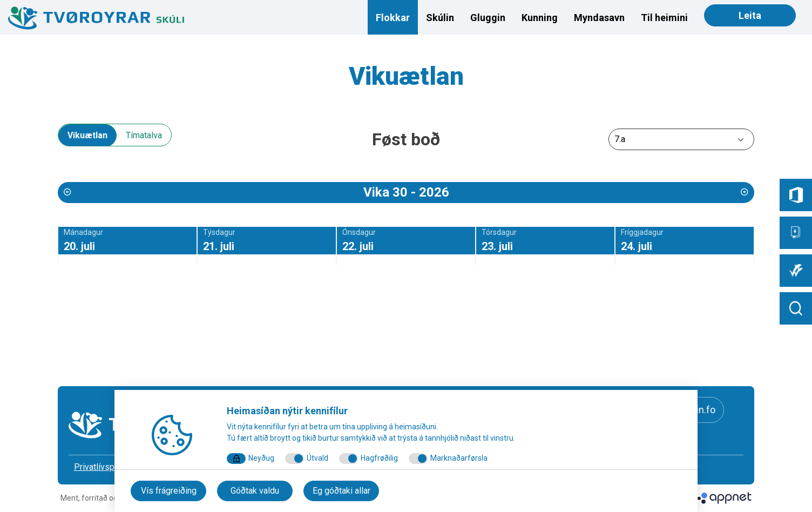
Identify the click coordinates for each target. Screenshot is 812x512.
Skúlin (440, 18)
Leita (750, 15)
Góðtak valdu (255, 491)
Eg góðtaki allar (341, 491)
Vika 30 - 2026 (406, 192)
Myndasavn (599, 18)
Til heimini (664, 18)
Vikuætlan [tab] (87, 135)
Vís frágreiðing (169, 491)
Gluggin (488, 18)
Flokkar (393, 18)
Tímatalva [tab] (144, 135)
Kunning (540, 18)
